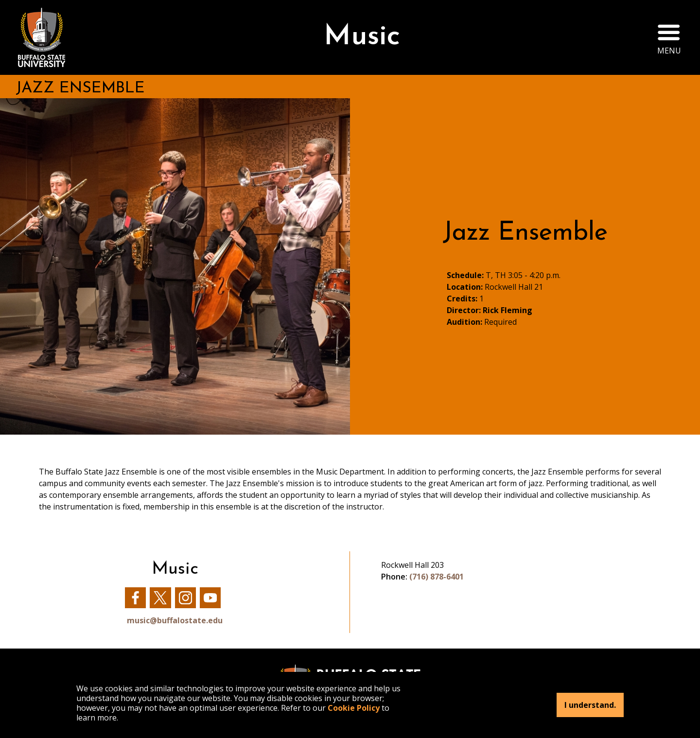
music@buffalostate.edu (175, 620)
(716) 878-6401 (437, 577)
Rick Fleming (507, 310)
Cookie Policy (354, 708)
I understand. (590, 705)
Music (362, 37)
